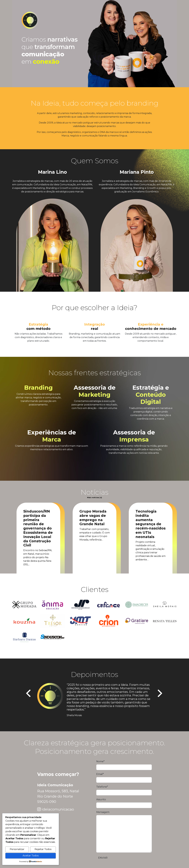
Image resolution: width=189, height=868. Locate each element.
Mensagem (103, 812)
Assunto (101, 799)
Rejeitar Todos (43, 849)
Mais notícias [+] (94, 498)
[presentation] (29, 694)
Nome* (100, 761)
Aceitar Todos (31, 856)
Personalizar (17, 849)
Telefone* (102, 787)
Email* (100, 774)
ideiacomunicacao (58, 809)
